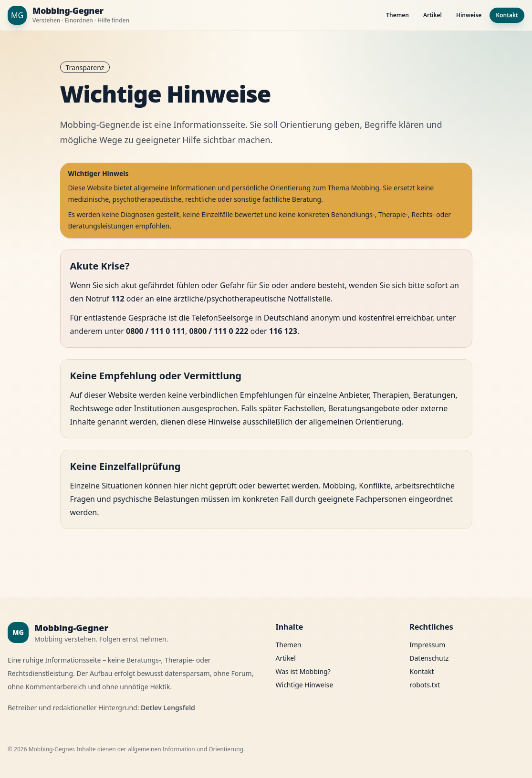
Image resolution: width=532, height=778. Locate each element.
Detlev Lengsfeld (168, 708)
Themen (397, 15)
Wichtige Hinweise (305, 685)
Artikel (433, 15)
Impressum (427, 645)
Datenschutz (429, 658)
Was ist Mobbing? (303, 671)
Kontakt (507, 15)
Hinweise (469, 15)
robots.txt (425, 685)
